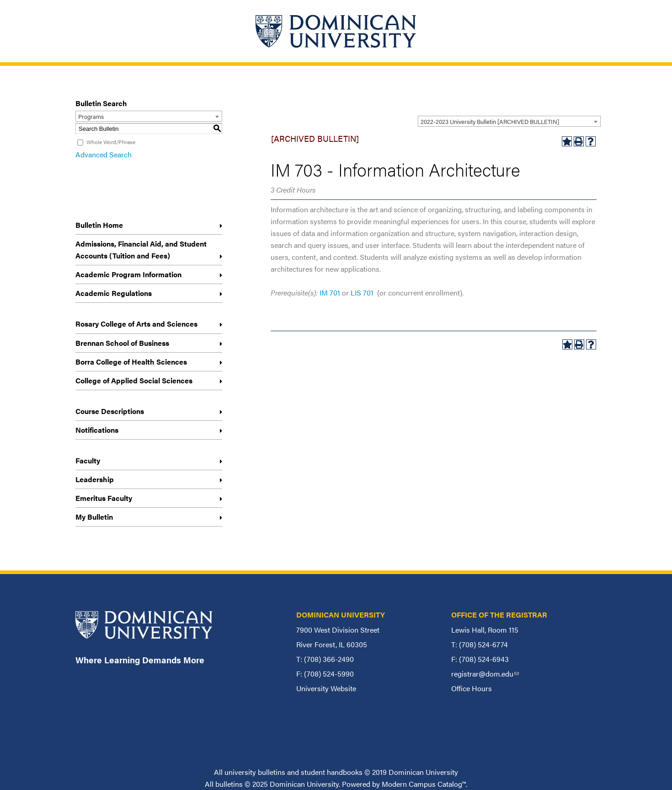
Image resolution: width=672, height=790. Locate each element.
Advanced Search (104, 154)
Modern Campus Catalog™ (424, 784)
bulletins (229, 784)
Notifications (97, 430)
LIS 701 (362, 293)
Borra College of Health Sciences (131, 362)
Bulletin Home (99, 225)
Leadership (95, 479)
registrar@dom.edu (485, 674)
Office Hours (472, 688)
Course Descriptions (110, 411)
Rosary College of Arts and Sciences (136, 324)
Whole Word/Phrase (111, 142)
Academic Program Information (128, 274)
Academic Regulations (114, 293)
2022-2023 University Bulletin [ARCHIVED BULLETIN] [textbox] (490, 121)
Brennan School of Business (122, 343)
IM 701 (330, 293)
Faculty (88, 460)
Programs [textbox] (91, 116)
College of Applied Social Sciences (134, 380)
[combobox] (509, 121)
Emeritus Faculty (104, 498)
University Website (326, 688)
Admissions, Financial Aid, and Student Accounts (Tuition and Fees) (141, 250)
